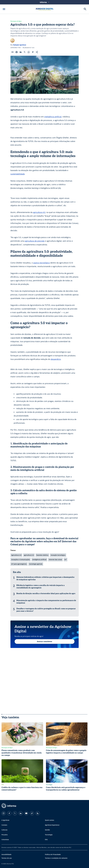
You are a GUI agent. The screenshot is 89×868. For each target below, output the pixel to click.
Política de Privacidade (53, 854)
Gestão (47, 830)
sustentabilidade (18, 174)
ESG (46, 839)
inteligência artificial (53, 117)
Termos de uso (7, 858)
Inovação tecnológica (58, 555)
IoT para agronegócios (19, 564)
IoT (66, 560)
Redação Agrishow (20, 45)
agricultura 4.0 (39, 212)
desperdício (56, 359)
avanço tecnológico (42, 263)
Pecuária (5, 835)
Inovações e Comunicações (21, 560)
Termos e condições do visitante (56, 858)
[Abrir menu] (4, 9)
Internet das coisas (55, 560)
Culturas (4, 830)
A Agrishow (5, 820)
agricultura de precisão (35, 241)
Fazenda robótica (42, 555)
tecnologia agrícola (36, 564)
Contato (4, 825)
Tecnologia (49, 835)
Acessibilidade (6, 854)
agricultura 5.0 (29, 555)
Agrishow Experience (52, 825)
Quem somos (50, 820)
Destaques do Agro (16, 21)
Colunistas (5, 839)
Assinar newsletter (45, 641)
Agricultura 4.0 (16, 555)
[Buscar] (85, 9)
